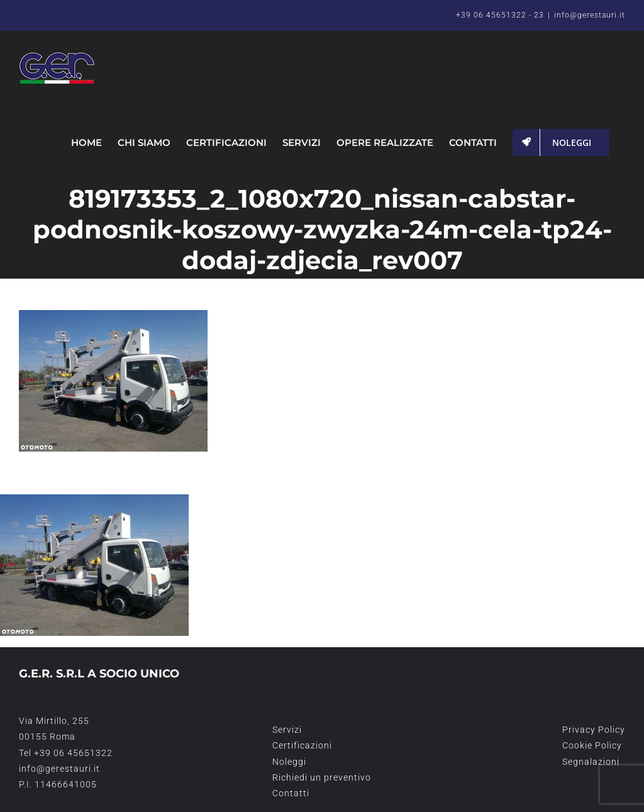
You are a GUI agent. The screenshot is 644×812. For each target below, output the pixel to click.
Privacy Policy (594, 730)
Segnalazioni (591, 762)
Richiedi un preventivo (322, 777)
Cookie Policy (592, 745)
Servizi (287, 730)
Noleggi (289, 762)
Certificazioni (302, 745)
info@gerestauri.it (590, 15)
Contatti (291, 793)
